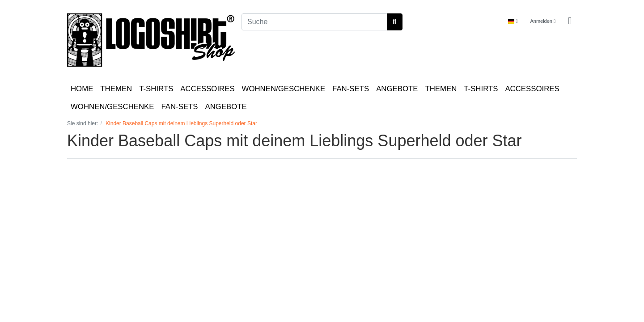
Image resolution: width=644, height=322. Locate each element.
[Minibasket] (570, 21)
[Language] (513, 21)
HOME (82, 89)
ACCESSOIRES (207, 89)
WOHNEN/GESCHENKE (284, 89)
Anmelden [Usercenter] (543, 21)
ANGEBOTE (397, 89)
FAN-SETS (351, 89)
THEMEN (116, 89)
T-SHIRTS (156, 89)
